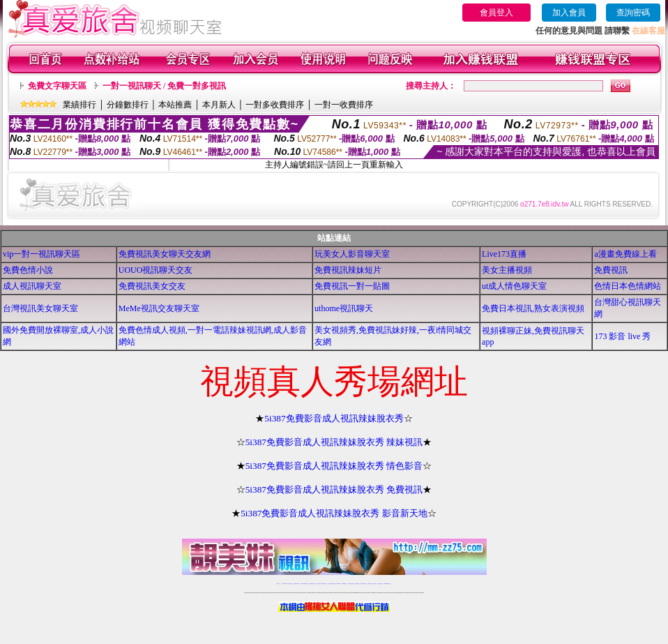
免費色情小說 (28, 270)
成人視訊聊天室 (32, 286)
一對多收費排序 (275, 105)
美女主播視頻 (507, 270)
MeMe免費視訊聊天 (388, 584)
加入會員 (569, 13)
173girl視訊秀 (344, 584)
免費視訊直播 (319, 584)
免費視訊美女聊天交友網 (165, 254)
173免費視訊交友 (324, 584)
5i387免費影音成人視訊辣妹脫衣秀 (334, 418)
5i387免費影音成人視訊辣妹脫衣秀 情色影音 (334, 466)
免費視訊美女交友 (152, 286)
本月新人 (219, 105)
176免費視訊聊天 (351, 584)
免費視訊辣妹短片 (348, 270)
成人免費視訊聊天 (380, 584)
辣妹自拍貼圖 (290, 584)
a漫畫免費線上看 (625, 254)
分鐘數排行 (128, 105)
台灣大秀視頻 (374, 584)
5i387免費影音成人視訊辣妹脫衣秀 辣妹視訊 (334, 442)
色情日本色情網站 (628, 286)
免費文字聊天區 (57, 86)
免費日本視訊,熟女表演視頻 (533, 308)
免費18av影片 (285, 584)
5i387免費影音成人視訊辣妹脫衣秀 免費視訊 (334, 489)
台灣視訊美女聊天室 (40, 308)
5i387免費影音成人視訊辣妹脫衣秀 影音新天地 (334, 513)
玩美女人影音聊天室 (352, 254)
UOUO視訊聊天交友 (156, 270)
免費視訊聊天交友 (312, 584)
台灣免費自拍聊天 (296, 584)
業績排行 (79, 105)
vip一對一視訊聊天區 (41, 254)
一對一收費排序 (344, 105)
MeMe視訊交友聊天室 (159, 308)
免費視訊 (611, 270)
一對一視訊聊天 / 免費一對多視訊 (164, 86)
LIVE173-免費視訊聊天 (304, 584)
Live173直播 (504, 254)
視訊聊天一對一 (279, 584)
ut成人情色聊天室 (514, 286)
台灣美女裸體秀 (363, 584)
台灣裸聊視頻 (369, 584)
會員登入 (496, 13)
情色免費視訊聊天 (331, 584)
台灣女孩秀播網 (357, 584)
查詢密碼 (633, 13)
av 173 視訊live (338, 584)
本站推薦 (175, 105)
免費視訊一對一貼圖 (352, 286)
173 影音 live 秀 (622, 336)
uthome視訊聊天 (344, 308)
